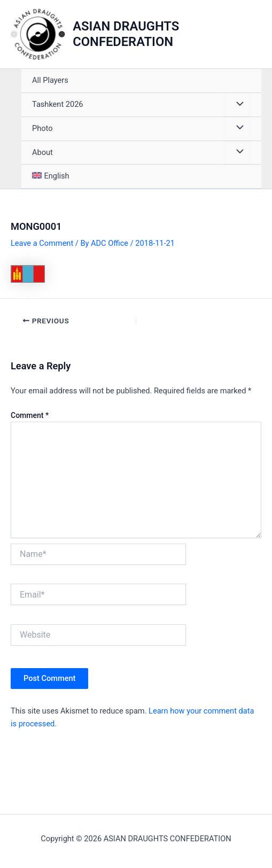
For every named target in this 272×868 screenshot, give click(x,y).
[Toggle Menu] (237, 105)
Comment (30, 415)
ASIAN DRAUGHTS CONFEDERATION (126, 34)
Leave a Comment (42, 243)
